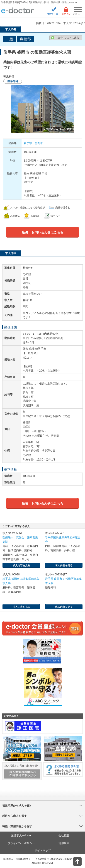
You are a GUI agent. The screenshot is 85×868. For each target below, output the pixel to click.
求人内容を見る (21, 565)
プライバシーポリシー (21, 843)
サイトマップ (43, 850)
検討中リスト (53, 14)
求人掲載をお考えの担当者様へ (22, 771)
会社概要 (64, 835)
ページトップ (74, 861)
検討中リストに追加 (66, 38)
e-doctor (18, 11)
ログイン (66, 14)
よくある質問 (63, 769)
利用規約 (64, 843)
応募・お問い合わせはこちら (43, 232)
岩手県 (28, 143)
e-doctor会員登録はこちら (42, 628)
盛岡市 (39, 143)
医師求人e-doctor (21, 835)
